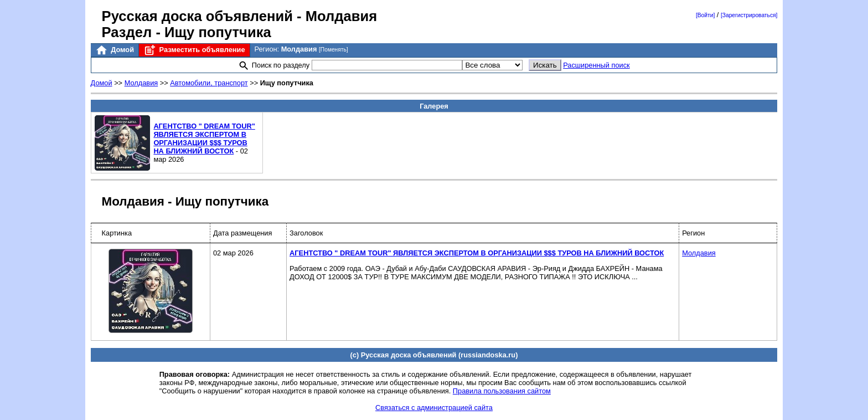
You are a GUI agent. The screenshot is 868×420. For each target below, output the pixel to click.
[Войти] (705, 15)
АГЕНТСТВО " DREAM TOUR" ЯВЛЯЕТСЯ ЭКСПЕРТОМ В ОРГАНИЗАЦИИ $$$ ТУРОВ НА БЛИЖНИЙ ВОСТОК (204, 139)
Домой (115, 50)
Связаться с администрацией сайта (434, 408)
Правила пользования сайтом (502, 391)
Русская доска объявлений (197, 16)
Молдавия (141, 83)
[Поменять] (334, 50)
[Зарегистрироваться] (749, 15)
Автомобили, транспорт (209, 83)
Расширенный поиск (596, 65)
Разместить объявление (194, 50)
